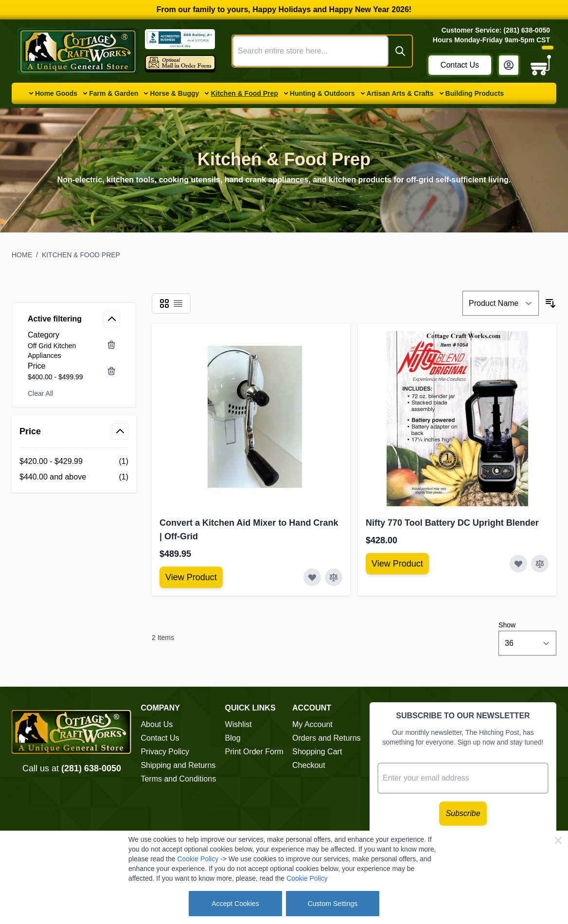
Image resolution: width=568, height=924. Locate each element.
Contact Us (460, 65)
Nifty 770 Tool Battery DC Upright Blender (452, 523)
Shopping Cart (317, 752)
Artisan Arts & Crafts (400, 93)
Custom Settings (333, 904)
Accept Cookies (235, 904)
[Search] (400, 51)
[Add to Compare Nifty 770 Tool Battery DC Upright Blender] (540, 564)
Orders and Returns (327, 738)
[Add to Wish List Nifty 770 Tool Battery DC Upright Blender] (518, 564)
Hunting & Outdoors (322, 93)
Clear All (40, 393)
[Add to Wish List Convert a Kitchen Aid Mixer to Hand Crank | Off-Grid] (312, 577)
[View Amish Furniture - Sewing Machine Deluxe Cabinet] (191, 577)
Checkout (309, 765)
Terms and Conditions (178, 779)
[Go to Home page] (78, 51)
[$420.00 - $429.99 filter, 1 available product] (74, 462)
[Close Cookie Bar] (558, 840)
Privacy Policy (165, 752)
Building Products (475, 93)
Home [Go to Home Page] (22, 255)
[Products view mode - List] (178, 303)
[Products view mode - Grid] (164, 303)
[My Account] (509, 65)
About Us (157, 724)
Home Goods (56, 93)
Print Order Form (254, 752)
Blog (233, 738)
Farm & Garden (114, 93)
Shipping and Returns (178, 765)
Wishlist (239, 724)
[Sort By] (501, 303)
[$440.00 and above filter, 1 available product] (74, 477)
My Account (312, 724)
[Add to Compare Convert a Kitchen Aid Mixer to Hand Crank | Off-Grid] (334, 577)
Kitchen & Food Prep (244, 93)
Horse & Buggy (174, 93)
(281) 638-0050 (91, 768)
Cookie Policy (198, 859)
